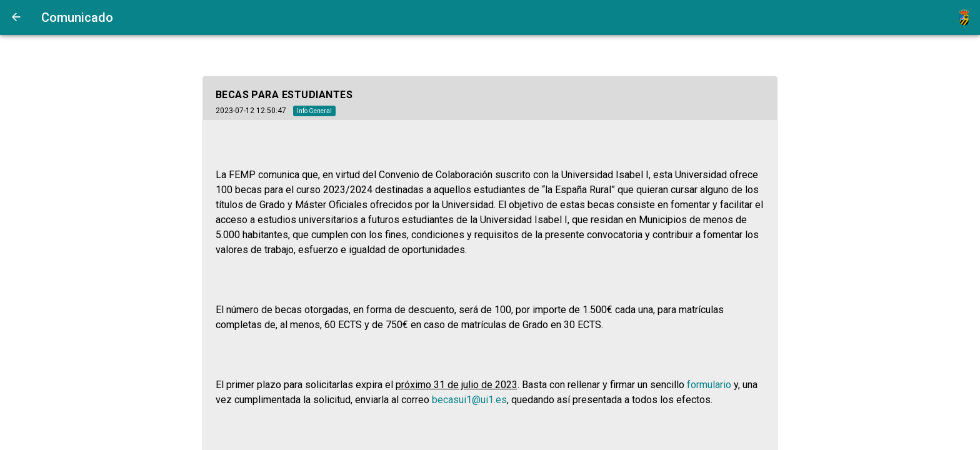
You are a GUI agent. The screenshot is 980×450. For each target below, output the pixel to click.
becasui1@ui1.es (469, 400)
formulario (709, 385)
